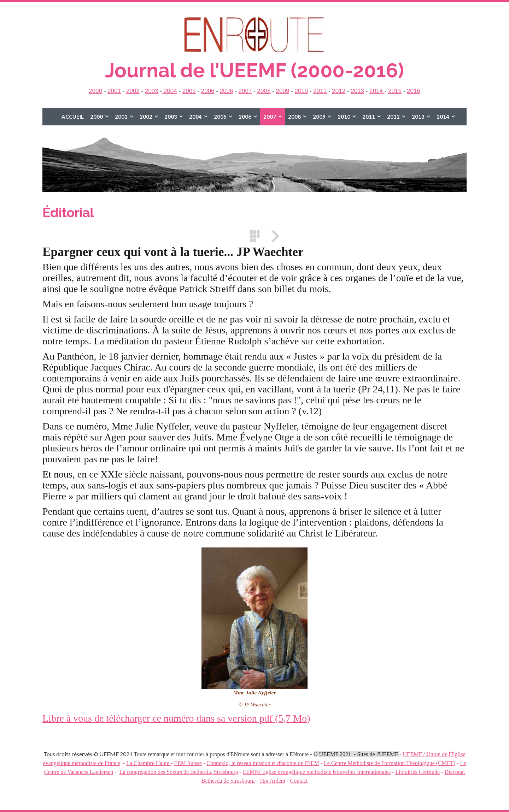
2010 (301, 91)
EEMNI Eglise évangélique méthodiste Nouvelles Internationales (317, 772)
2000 (95, 91)
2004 (169, 91)
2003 (152, 91)
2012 (339, 91)
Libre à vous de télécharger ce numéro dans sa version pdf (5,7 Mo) (176, 718)
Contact (299, 781)
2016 (414, 91)
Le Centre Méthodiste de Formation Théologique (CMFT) (390, 763)
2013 (357, 91)
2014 (377, 91)
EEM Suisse (188, 763)
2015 (395, 91)
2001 (114, 91)
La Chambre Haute (148, 763)
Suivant (273, 236)
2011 (320, 91)
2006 (208, 91)
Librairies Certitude (417, 772)
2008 (264, 91)
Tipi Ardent (273, 781)
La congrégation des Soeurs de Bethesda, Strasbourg (179, 772)
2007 (245, 91)
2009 (282, 91)
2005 (189, 91)
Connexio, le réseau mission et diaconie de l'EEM (263, 763)
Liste (255, 236)
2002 (133, 91)
